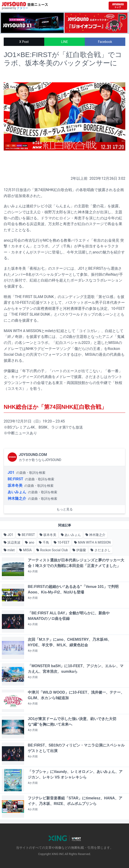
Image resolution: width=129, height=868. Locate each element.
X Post (24, 42)
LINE (64, 42)
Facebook (105, 42)
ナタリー (22, 8)
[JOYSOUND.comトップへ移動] (118, 6)
